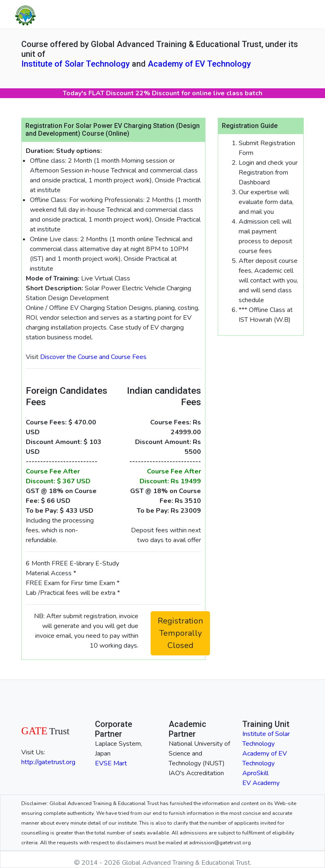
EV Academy (261, 783)
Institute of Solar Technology (76, 64)
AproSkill (255, 773)
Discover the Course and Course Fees (93, 357)
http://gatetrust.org (48, 762)
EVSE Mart (111, 763)
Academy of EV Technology (199, 64)
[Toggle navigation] (301, 14)
